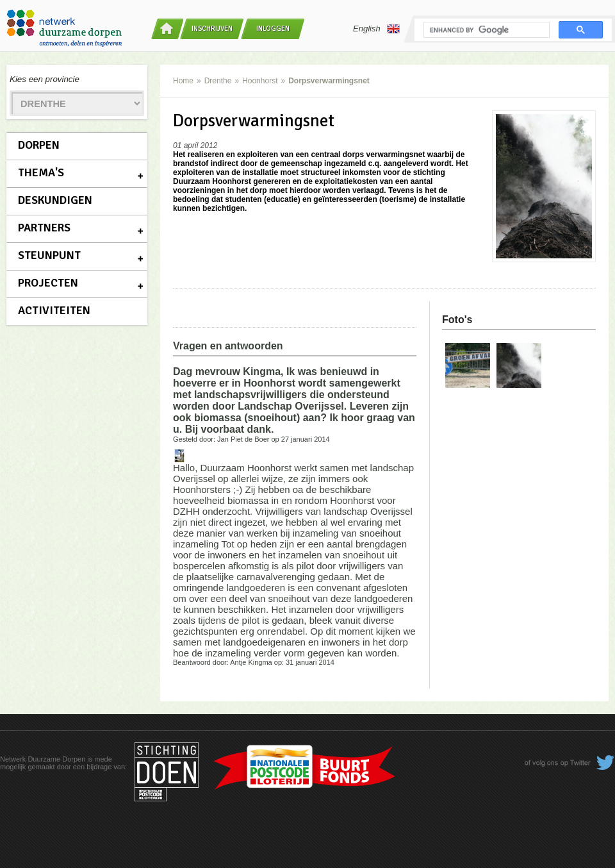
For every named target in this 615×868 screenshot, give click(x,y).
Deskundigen (55, 200)
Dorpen (39, 145)
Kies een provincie (45, 79)
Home (183, 81)
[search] (485, 30)
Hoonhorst (260, 81)
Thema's (41, 172)
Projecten (48, 283)
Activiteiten (54, 310)
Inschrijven (212, 29)
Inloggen (273, 29)
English (376, 29)
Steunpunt (49, 255)
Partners (44, 228)
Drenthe (218, 81)
